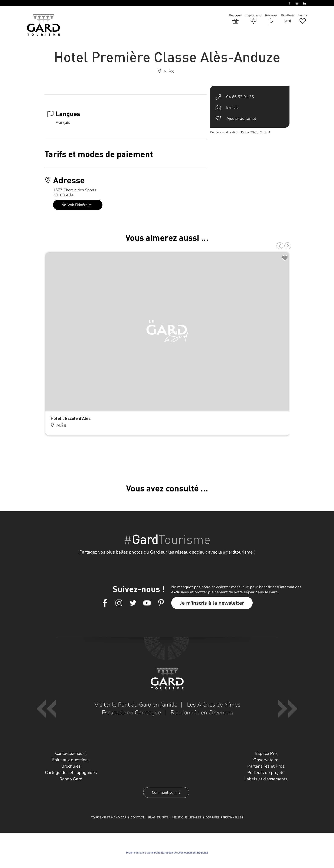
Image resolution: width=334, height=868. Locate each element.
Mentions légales (187, 817)
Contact (137, 817)
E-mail (232, 107)
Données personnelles (224, 817)
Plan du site (158, 817)
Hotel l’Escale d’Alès (71, 418)
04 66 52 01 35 (240, 97)
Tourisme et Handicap (109, 817)
